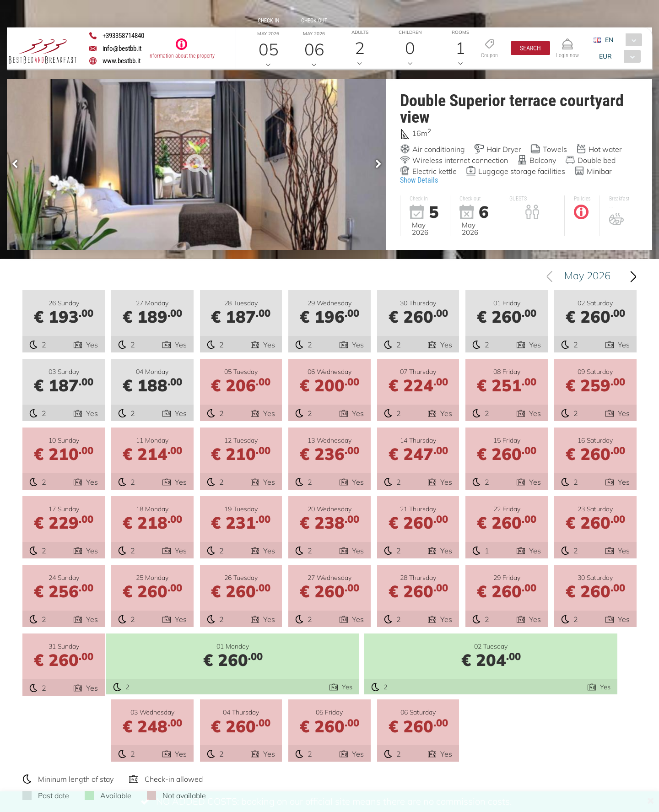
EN (610, 40)
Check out (314, 21)
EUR (606, 56)
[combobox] (622, 40)
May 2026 (587, 294)
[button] (530, 48)
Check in (268, 21)
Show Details (419, 180)
